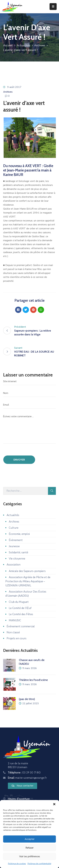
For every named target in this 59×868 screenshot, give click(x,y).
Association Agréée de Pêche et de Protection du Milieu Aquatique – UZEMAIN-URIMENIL (28, 581)
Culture (14, 528)
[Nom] (29, 393)
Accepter (30, 839)
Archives (40, 45)
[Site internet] (29, 381)
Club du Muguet (19, 602)
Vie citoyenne (17, 559)
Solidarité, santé (18, 552)
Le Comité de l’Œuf (20, 608)
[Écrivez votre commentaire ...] (29, 428)
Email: (27, 778)
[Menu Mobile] (53, 7)
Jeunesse (14, 546)
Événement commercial (21, 626)
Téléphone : (24, 773)
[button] (54, 804)
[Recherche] (26, 491)
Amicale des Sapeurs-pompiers (27, 571)
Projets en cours (17, 638)
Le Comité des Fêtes (21, 614)
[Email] (29, 405)
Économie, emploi (19, 534)
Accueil (8, 45)
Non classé (13, 632)
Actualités (24, 45)
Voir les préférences (30, 856)
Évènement (16, 540)
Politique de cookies (17, 864)
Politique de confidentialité (39, 864)
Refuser (29, 848)
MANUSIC (15, 620)
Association (14, 565)
